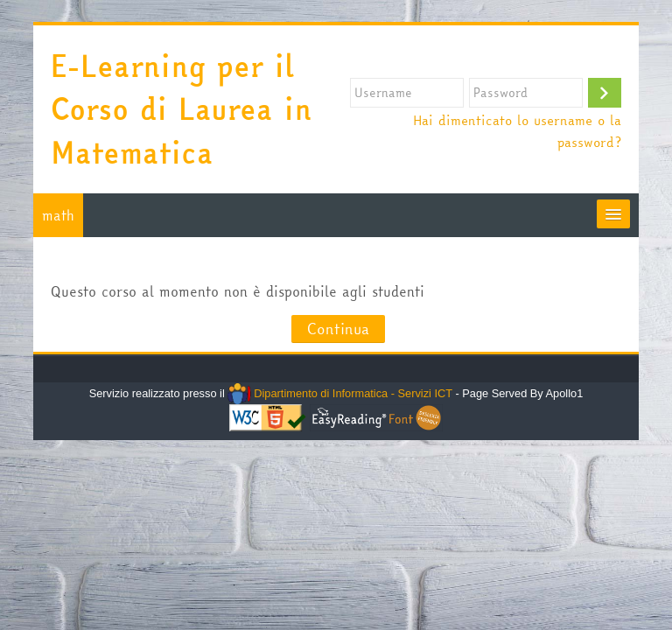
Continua (338, 329)
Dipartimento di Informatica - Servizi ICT (340, 393)
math (58, 215)
